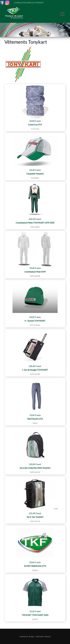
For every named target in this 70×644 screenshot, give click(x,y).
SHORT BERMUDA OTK (35, 566)
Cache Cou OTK (35, 125)
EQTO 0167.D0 (35, 521)
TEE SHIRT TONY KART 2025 (35, 615)
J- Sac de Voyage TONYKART (35, 370)
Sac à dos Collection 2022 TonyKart (35, 468)
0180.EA (35, 570)
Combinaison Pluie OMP (35, 272)
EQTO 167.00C (35, 374)
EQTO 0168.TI (35, 227)
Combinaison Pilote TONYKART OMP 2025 (35, 223)
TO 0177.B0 (35, 129)
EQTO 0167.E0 (35, 472)
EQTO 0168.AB (35, 276)
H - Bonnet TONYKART (35, 321)
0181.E (35, 423)
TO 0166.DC (35, 178)
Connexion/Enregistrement (29, 3)
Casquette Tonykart (35, 174)
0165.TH (35, 619)
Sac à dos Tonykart (35, 517)
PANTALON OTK (35, 419)
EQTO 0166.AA (35, 325)
